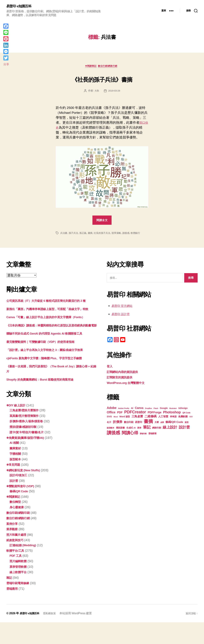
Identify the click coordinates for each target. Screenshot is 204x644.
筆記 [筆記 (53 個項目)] (147, 429)
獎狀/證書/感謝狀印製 (25, 448)
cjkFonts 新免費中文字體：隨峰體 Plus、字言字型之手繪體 (50, 380)
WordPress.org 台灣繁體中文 (129, 384)
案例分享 (13, 545)
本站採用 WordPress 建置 (80, 635)
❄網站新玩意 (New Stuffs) (26, 492)
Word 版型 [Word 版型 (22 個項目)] (125, 418)
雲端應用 (13, 610)
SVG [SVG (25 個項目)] (109, 418)
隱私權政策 (53, 635)
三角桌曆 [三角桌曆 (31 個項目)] (137, 418)
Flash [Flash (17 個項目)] (156, 410)
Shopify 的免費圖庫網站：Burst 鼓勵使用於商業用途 (46, 401)
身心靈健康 (18, 529)
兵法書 (64, 235)
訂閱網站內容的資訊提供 (125, 373)
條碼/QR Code (20, 513)
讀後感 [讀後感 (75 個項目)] (113, 434)
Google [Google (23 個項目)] (164, 410)
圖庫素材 (16, 470)
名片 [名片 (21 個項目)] (109, 424)
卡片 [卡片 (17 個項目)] (191, 418)
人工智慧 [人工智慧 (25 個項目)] (163, 418)
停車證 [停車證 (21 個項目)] (173, 418)
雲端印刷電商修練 (20, 605)
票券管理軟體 (19, 588)
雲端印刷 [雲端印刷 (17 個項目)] (143, 435)
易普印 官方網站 (124, 307)
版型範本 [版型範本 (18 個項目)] (111, 429)
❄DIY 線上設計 (18, 427)
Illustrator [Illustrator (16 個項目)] (173, 410)
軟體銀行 (140, 235)
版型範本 (16, 481)
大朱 (96, 92)
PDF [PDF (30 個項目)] (120, 414)
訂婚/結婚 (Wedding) (25, 567)
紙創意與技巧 (16, 562)
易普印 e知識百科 (21, 6)
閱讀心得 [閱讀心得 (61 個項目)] (130, 434)
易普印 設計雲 (122, 315)
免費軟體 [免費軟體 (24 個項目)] (183, 418)
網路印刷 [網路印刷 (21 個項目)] (157, 429)
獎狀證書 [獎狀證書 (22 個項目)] (120, 429)
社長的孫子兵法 (104, 235)
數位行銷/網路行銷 (110, 67)
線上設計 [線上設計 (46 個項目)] (170, 429)
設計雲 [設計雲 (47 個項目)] (184, 429)
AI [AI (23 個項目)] (132, 410)
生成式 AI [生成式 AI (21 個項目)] (131, 429)
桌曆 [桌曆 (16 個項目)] (162, 424)
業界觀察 (13, 551)
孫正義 (84, 235)
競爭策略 (120, 235)
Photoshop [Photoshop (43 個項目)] (172, 414)
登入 (110, 368)
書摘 (92, 235)
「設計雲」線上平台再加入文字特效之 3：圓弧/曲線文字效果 (51, 371)
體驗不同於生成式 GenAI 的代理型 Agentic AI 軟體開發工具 (51, 355)
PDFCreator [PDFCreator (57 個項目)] (135, 413)
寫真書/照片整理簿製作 (27, 437)
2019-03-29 (114, 92)
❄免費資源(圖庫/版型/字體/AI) (28, 459)
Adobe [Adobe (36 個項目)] (112, 409)
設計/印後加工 (20, 497)
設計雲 (15, 502)
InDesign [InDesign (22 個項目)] (183, 410)
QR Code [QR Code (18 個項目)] (186, 414)
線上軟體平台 (19, 594)
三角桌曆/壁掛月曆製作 (27, 432)
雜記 (10, 599)
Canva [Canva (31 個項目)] (139, 409)
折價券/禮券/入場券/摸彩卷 (29, 443)
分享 (6, 64)
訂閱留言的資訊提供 (122, 379)
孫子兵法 (74, 235)
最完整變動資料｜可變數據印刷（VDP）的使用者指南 (46, 363)
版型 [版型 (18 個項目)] (187, 424)
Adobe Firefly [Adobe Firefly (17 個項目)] (124, 410)
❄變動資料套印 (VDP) (23, 508)
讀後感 (130, 235)
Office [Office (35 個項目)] (111, 414)
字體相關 (16, 475)
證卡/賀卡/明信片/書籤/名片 (29, 454)
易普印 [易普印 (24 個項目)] (138, 423)
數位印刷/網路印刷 (20, 534)
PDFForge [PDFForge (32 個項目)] (154, 414)
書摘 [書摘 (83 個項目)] (148, 423)
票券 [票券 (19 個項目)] (139, 429)
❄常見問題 (14, 486)
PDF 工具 (17, 577)
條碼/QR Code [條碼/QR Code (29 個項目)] (174, 423)
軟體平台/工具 (17, 572)
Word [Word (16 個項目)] (116, 418)
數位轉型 (16, 523)
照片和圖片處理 (18, 556)
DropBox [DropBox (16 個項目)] (148, 410)
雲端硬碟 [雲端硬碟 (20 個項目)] (152, 435)
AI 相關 (15, 464)
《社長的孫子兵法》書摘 (102, 80)
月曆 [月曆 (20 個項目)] (157, 424)
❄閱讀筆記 (90, 67)
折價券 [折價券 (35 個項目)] (118, 423)
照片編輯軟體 (19, 583)
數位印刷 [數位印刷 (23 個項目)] (129, 424)
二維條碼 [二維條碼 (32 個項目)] (151, 418)
